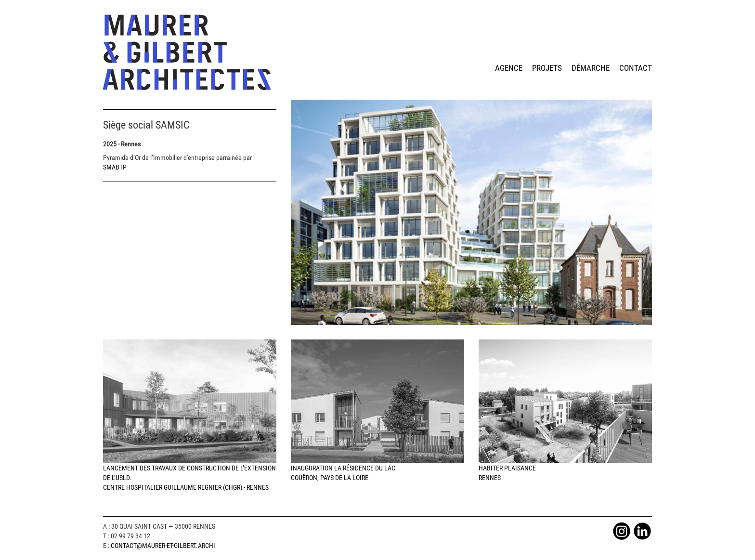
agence (509, 68)
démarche (591, 68)
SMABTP (115, 167)
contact (636, 68)
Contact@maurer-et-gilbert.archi (163, 546)
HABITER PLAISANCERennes (565, 410)
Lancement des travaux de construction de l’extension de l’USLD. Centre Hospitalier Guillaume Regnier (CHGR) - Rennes (190, 415)
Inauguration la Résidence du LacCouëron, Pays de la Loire (377, 410)
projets (547, 68)
